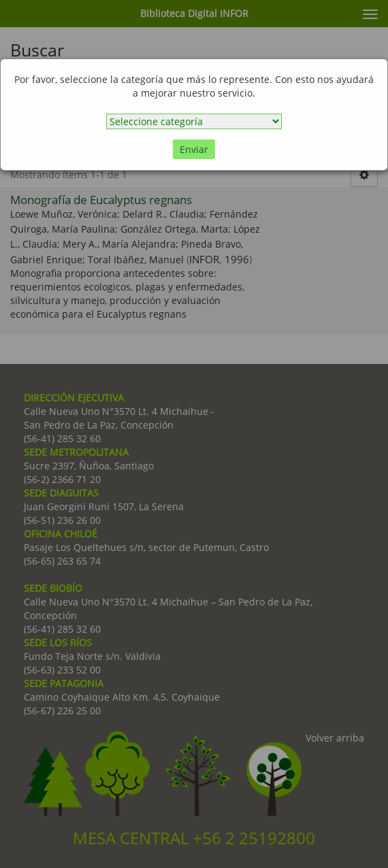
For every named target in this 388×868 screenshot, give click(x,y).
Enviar (194, 149)
